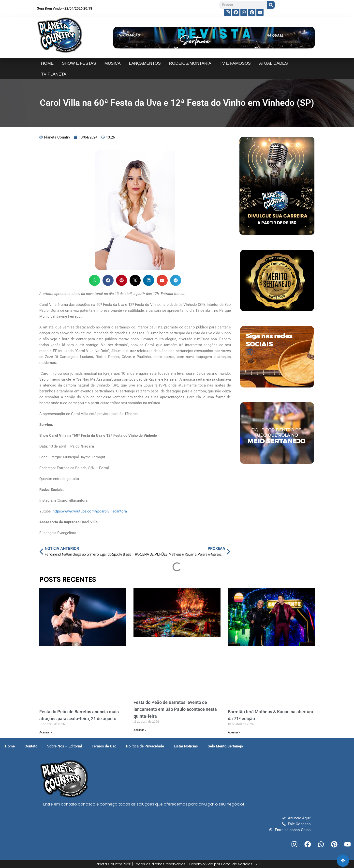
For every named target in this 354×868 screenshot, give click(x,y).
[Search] (271, 5)
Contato (31, 746)
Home (10, 746)
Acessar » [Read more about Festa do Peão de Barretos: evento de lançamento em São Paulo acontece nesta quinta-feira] (140, 730)
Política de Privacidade (145, 746)
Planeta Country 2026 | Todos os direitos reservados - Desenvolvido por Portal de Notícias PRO (177, 864)
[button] (95, 280)
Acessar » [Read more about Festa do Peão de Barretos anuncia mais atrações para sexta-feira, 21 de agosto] (46, 732)
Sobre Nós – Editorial (65, 746)
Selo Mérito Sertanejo (225, 746)
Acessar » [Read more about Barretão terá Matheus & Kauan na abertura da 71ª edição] (234, 732)
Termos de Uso (104, 746)
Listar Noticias (186, 746)
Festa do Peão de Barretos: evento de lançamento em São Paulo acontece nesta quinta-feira (175, 709)
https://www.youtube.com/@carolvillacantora (90, 511)
